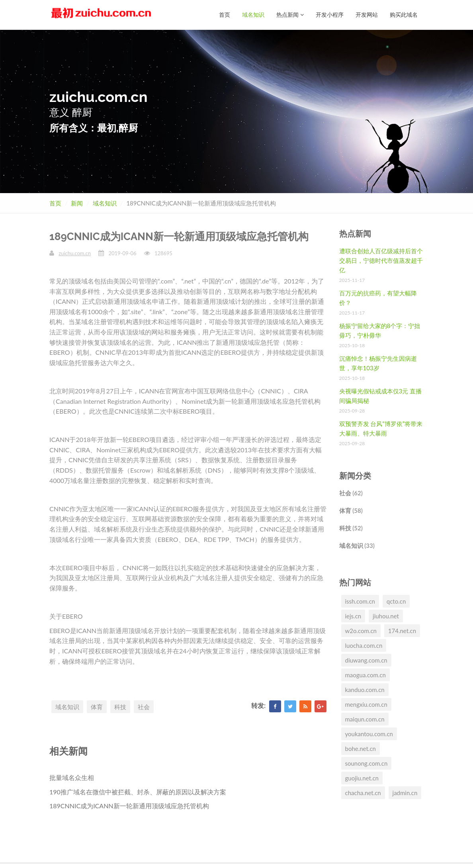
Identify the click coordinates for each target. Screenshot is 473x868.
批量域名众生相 (72, 777)
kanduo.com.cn (365, 690)
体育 (97, 707)
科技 (120, 707)
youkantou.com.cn (369, 734)
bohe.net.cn (361, 749)
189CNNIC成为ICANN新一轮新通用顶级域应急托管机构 (129, 806)
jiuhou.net (386, 616)
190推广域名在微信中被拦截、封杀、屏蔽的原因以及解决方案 (138, 792)
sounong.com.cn (366, 763)
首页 (225, 15)
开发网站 (367, 15)
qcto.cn (396, 601)
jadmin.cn (405, 793)
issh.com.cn (360, 601)
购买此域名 (404, 15)
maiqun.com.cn (365, 719)
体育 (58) (351, 510)
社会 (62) (351, 493)
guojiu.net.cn (362, 778)
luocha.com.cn (364, 645)
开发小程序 (330, 15)
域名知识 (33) (357, 545)
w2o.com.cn (361, 631)
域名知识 (253, 15)
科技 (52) (351, 528)
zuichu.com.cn (75, 253)
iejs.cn (353, 616)
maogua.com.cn (365, 675)
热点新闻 (290, 15)
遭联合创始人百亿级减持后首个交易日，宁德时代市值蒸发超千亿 (381, 260)
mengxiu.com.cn (366, 704)
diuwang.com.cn (366, 660)
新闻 (77, 203)
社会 (144, 707)
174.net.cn (402, 631)
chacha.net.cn (363, 793)
